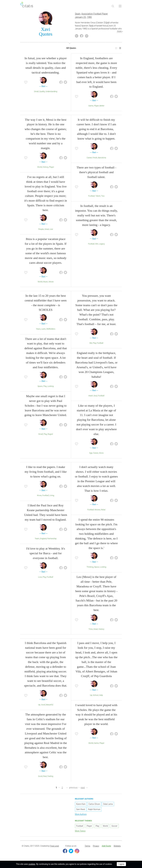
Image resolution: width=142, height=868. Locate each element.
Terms (87, 847)
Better (102, 107)
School (96, 696)
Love (40, 578)
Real (45, 777)
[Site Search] (113, 6)
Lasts (43, 330)
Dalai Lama (108, 805)
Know (39, 496)
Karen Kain (81, 805)
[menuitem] (116, 49)
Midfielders (51, 330)
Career (89, 158)
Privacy (96, 847)
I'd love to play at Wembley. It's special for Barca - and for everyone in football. (46, 554)
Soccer (114, 827)
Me (91, 344)
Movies (97, 511)
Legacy (102, 245)
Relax (103, 511)
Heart (91, 397)
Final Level (54, 847)
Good (43, 705)
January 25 (80, 18)
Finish (95, 158)
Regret (50, 435)
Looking (50, 387)
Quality (42, 92)
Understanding (51, 92)
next (83, 789)
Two (103, 197)
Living (52, 496)
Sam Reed (81, 810)
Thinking (90, 568)
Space (40, 387)
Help (101, 696)
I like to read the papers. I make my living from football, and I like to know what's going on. (46, 473)
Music (46, 283)
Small (36, 92)
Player (96, 107)
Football (92, 197)
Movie (51, 283)
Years (38, 330)
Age (91, 454)
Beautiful (50, 705)
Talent (98, 197)
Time (91, 630)
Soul (95, 397)
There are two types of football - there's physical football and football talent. (96, 173)
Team (37, 540)
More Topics (80, 832)
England (43, 540)
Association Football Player (95, 15)
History (45, 168)
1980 (89, 18)
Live (51, 230)
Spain (78, 15)
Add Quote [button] (106, 847)
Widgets (117, 847)
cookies (32, 864)
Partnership (52, 540)
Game (91, 107)
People (41, 230)
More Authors (81, 815)
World (40, 168)
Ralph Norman (94, 810)
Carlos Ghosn (94, 805)
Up (39, 705)
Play (45, 387)
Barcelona (102, 158)
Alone (101, 454)
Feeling (50, 777)
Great (47, 230)
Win (97, 245)
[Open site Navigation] (120, 6)
